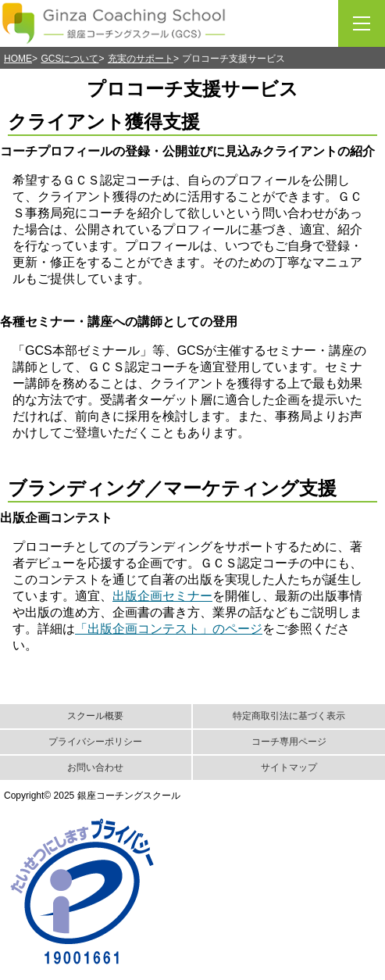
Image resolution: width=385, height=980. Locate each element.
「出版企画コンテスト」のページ (169, 629)
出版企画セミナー (162, 596)
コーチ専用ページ (289, 742)
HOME (18, 59)
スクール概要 (95, 716)
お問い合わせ (95, 767)
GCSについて (70, 59)
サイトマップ (289, 767)
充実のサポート (141, 59)
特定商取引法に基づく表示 (289, 716)
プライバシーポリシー (95, 742)
